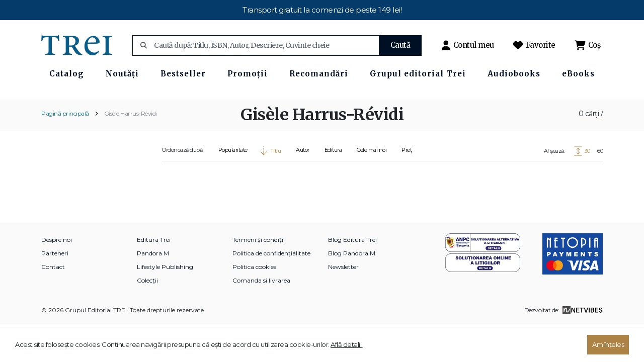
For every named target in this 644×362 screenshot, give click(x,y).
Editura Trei (154, 264)
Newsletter (343, 291)
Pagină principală (65, 138)
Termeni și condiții (259, 264)
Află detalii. (347, 344)
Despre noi (57, 264)
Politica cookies (254, 291)
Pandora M (153, 278)
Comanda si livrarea (261, 305)
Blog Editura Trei (352, 264)
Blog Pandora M (352, 278)
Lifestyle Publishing (165, 291)
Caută (400, 45)
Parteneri (55, 278)
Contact (53, 291)
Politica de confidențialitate (271, 278)
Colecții (147, 305)
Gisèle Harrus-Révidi (131, 138)
